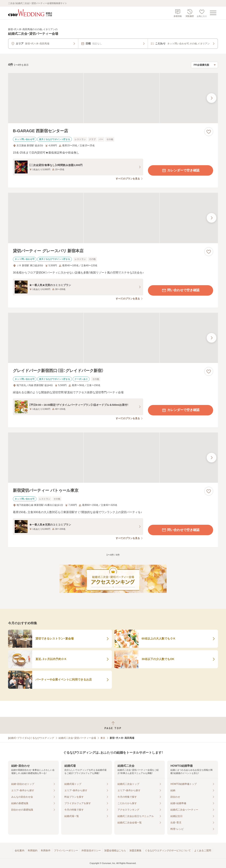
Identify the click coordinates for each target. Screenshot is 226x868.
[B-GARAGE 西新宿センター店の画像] (113, 98)
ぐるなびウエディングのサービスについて (168, 851)
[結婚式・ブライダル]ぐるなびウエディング (31, 738)
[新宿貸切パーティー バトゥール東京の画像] (113, 458)
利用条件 (46, 851)
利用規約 (33, 851)
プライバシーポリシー (66, 851)
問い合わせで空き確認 (181, 290)
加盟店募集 (135, 851)
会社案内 (20, 851)
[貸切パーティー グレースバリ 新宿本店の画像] (113, 218)
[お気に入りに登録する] (209, 132)
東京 (103, 738)
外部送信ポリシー (91, 851)
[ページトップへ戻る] (113, 725)
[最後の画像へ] (212, 98)
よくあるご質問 (203, 851)
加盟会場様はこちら (115, 851)
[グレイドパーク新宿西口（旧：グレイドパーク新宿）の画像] (113, 338)
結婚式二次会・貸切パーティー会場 (77, 738)
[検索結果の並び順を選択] (204, 65)
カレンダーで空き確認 (181, 170)
